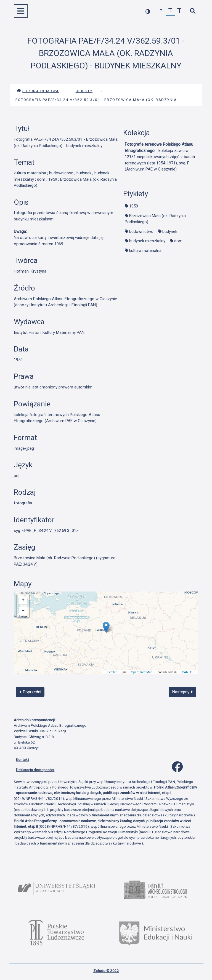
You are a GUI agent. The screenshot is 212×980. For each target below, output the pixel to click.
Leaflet (112, 672)
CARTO (187, 672)
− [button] (23, 611)
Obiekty (84, 91)
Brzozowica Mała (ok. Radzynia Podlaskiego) (155, 219)
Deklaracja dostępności (35, 770)
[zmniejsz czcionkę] (161, 11)
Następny (182, 692)
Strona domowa (38, 91)
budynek (170, 231)
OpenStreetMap (142, 672)
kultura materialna (145, 251)
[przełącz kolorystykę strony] (148, 11)
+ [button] (23, 600)
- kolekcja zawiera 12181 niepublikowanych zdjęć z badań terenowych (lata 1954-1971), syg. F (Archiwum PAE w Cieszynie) (160, 157)
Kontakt (22, 760)
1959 (134, 206)
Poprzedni (30, 692)
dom (178, 241)
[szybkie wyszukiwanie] (193, 11)
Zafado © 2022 (106, 971)
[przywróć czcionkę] (170, 11)
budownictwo (141, 231)
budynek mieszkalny (147, 241)
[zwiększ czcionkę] (179, 11)
